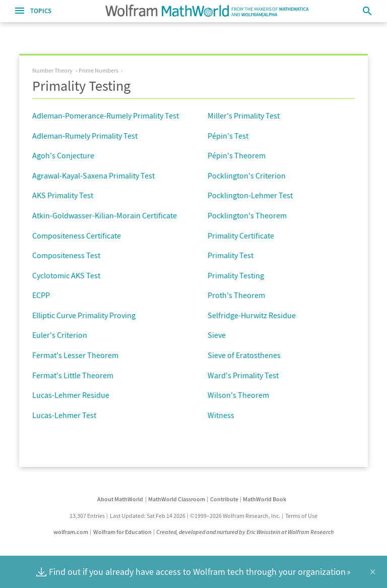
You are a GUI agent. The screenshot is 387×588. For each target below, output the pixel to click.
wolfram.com (71, 532)
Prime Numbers (99, 70)
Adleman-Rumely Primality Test (85, 136)
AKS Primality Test (63, 195)
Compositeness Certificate (77, 236)
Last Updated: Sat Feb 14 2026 (148, 516)
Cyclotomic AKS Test (66, 275)
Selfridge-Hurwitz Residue (252, 315)
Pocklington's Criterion (247, 175)
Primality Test (231, 255)
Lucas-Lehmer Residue (71, 395)
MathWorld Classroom (177, 499)
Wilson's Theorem (238, 395)
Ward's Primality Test (243, 375)
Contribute (224, 499)
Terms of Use (301, 516)
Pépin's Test (228, 136)
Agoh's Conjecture (63, 155)
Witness (221, 415)
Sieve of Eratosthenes (244, 355)
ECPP (41, 295)
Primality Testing (236, 275)
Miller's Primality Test (244, 115)
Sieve (217, 335)
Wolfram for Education (122, 532)
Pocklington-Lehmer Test (250, 195)
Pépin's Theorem (237, 155)
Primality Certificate (241, 236)
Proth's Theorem (236, 295)
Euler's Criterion (60, 335)
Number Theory (52, 70)
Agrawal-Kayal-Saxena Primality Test (93, 175)
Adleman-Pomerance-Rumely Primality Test (106, 115)
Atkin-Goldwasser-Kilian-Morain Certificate (105, 215)
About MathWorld (120, 499)
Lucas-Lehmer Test (64, 415)
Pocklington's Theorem (247, 215)
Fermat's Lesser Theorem (75, 355)
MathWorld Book (265, 499)
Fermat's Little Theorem (73, 375)
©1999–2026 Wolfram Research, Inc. (235, 516)
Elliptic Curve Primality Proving (84, 315)
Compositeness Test (66, 255)
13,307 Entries (87, 516)
